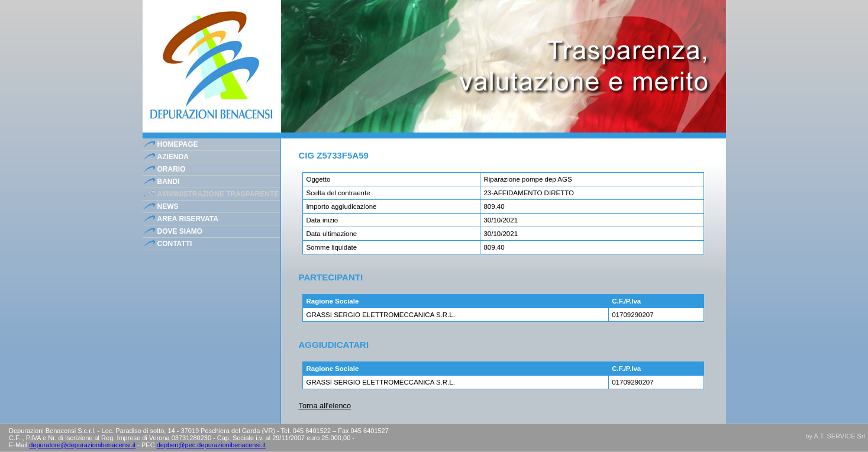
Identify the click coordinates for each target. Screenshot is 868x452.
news (168, 206)
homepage (178, 144)
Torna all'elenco (325, 406)
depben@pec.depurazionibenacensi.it (211, 445)
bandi (169, 182)
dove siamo (180, 231)
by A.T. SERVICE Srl (835, 436)
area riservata (188, 219)
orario (172, 169)
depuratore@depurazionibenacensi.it (82, 445)
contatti (175, 244)
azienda (173, 157)
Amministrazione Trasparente (218, 194)
